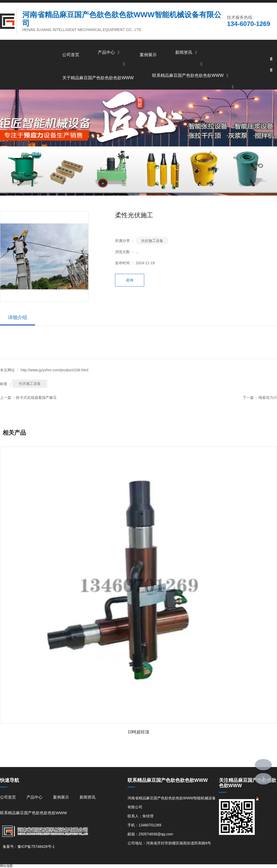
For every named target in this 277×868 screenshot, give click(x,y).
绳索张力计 (268, 398)
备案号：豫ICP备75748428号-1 (29, 847)
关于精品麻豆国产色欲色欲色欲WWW (98, 78)
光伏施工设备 (152, 241)
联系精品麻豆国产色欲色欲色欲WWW (191, 75)
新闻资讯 (187, 52)
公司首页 (71, 55)
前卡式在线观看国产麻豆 (36, 398)
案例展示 (148, 55)
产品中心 (109, 52)
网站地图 (6, 866)
